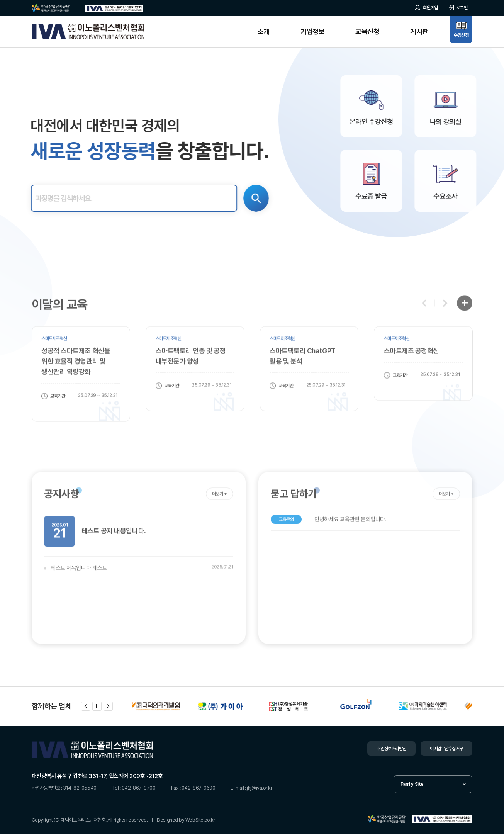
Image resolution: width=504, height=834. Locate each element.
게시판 (419, 31)
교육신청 (367, 31)
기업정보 (312, 31)
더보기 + (220, 510)
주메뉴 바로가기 (0, 0)
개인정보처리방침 (391, 749)
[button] (424, 319)
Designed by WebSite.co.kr (186, 820)
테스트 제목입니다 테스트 (79, 584)
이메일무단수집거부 (446, 749)
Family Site (412, 784)
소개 (264, 31)
